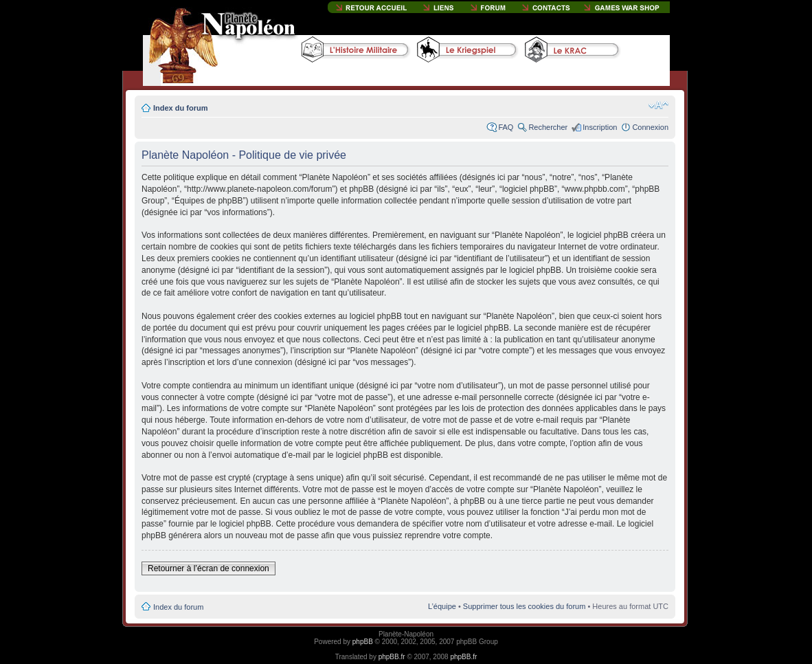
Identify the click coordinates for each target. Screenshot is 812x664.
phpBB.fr (392, 657)
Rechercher (548, 127)
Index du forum (180, 108)
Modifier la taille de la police (658, 105)
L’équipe (442, 606)
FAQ (506, 127)
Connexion (650, 127)
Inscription (600, 127)
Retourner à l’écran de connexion (208, 568)
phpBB (363, 642)
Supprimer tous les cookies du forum (525, 606)
